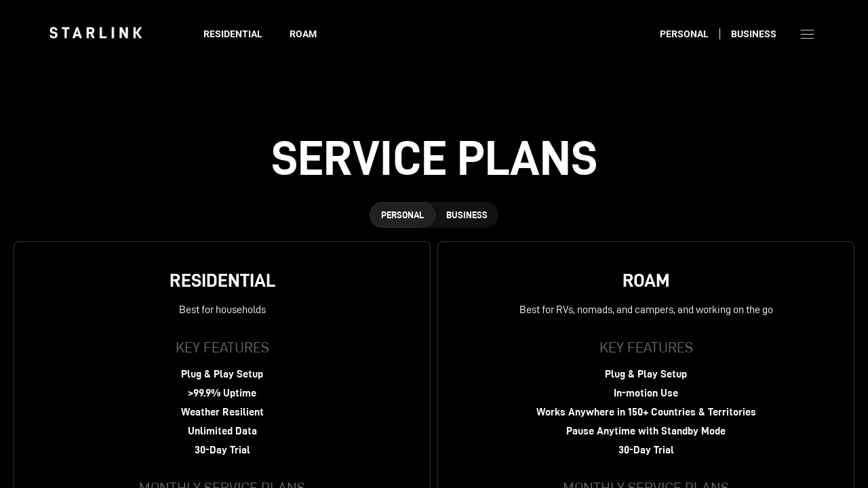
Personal (684, 34)
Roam (303, 34)
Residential (233, 34)
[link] (96, 33)
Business (754, 34)
